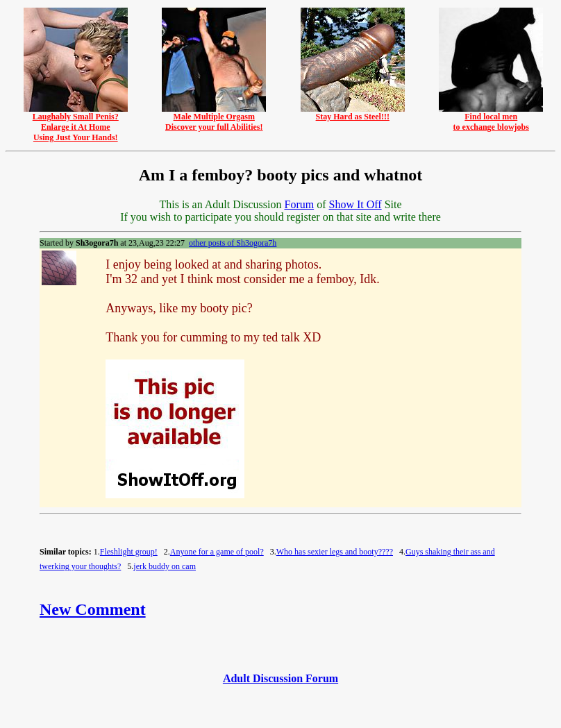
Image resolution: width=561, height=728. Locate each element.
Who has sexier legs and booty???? (335, 552)
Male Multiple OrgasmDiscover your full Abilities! (214, 118)
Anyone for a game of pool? (217, 552)
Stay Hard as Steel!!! (353, 113)
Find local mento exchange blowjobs (491, 118)
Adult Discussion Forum (280, 678)
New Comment (93, 609)
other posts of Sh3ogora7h (233, 243)
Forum (299, 204)
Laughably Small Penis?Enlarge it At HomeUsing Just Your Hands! (76, 123)
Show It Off (355, 204)
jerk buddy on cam (165, 566)
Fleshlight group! (129, 552)
